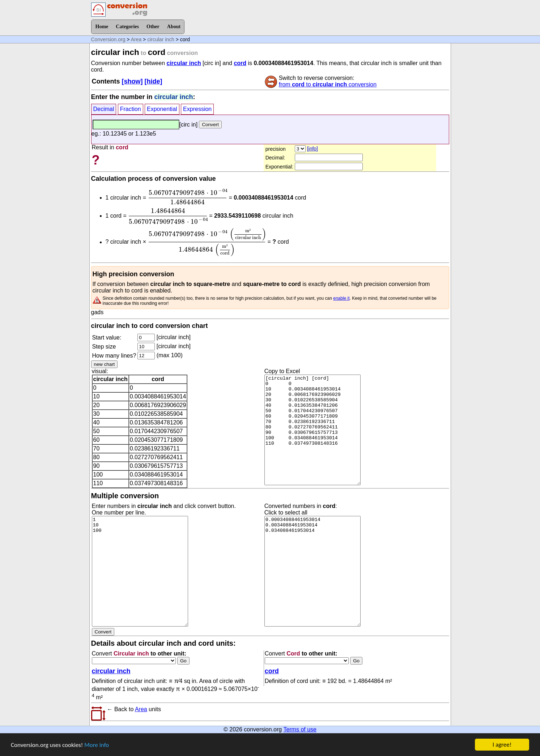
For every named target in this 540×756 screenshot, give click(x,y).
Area (136, 39)
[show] (132, 81)
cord (240, 63)
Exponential (162, 109)
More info (97, 746)
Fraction (131, 109)
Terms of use (300, 729)
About (174, 27)
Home (102, 27)
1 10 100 (140, 571)
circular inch (161, 39)
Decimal (104, 109)
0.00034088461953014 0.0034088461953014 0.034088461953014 (312, 571)
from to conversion (328, 84)
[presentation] (187, 197)
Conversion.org (108, 39)
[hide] (154, 81)
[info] (312, 149)
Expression (197, 109)
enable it (341, 298)
